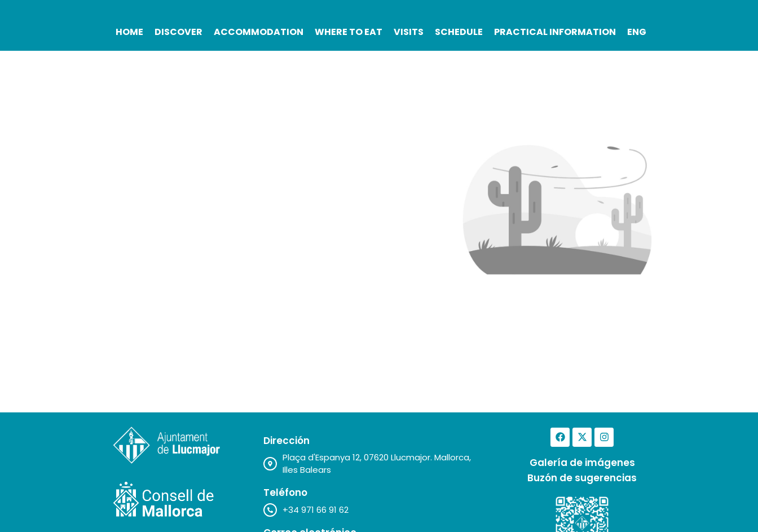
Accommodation (259, 32)
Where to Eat (349, 32)
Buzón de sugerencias (582, 478)
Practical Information (555, 32)
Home (129, 32)
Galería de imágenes (582, 463)
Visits (409, 32)
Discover (179, 32)
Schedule (459, 32)
